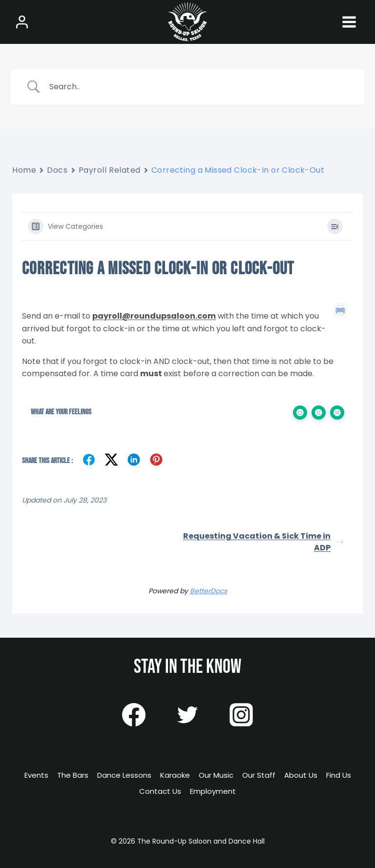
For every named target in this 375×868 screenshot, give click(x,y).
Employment (213, 791)
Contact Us (160, 791)
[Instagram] (241, 715)
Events (36, 775)
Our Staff (259, 775)
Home (24, 170)
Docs (57, 170)
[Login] (22, 22)
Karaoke (175, 775)
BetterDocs (208, 591)
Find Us (339, 775)
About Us (301, 775)
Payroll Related (110, 170)
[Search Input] (200, 87)
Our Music (216, 775)
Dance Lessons (124, 775)
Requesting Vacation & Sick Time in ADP (263, 542)
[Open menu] (349, 22)
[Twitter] (187, 715)
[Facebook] (134, 715)
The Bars (73, 775)
